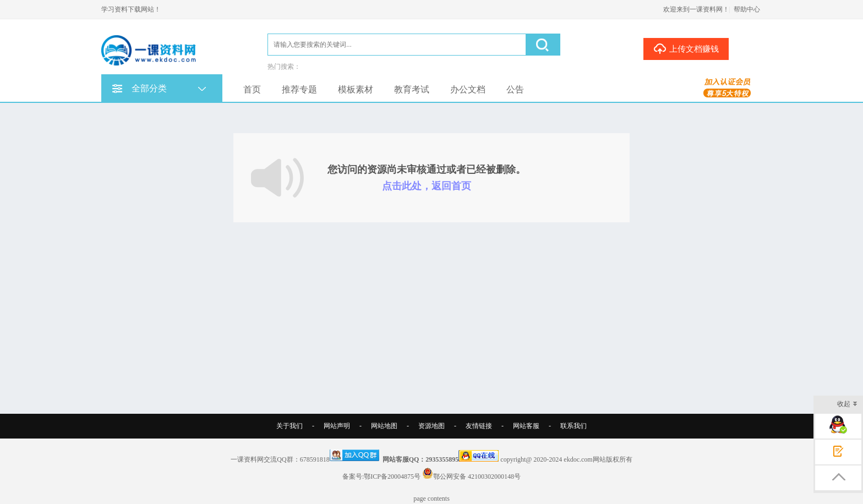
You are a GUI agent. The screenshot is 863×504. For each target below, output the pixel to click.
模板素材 (356, 89)
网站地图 (384, 426)
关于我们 (290, 426)
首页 (252, 89)
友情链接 (479, 426)
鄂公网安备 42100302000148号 (477, 476)
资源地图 (431, 426)
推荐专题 (299, 89)
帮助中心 (747, 9)
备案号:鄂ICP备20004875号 (381, 476)
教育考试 (412, 89)
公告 (515, 89)
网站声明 (337, 426)
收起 (847, 405)
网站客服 (526, 426)
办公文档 (468, 89)
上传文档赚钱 (686, 48)
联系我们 (573, 426)
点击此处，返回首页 (427, 186)
